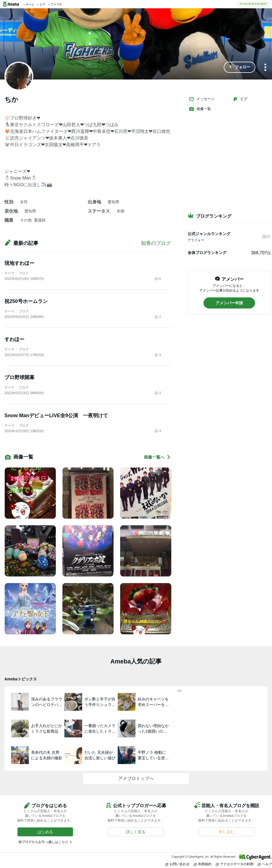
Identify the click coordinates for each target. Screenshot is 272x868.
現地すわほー (19, 263)
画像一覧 (200, 109)
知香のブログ (156, 243)
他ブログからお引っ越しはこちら (43, 842)
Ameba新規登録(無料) (253, 4)
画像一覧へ (157, 457)
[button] (240, 67)
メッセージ (202, 99)
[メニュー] (265, 68)
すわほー (14, 339)
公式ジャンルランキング (209, 234)
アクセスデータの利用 (235, 864)
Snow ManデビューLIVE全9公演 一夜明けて (56, 416)
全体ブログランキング (207, 253)
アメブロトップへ (136, 778)
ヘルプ (265, 864)
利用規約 (203, 864)
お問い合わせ (177, 864)
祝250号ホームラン (26, 301)
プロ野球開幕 (19, 377)
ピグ (240, 99)
